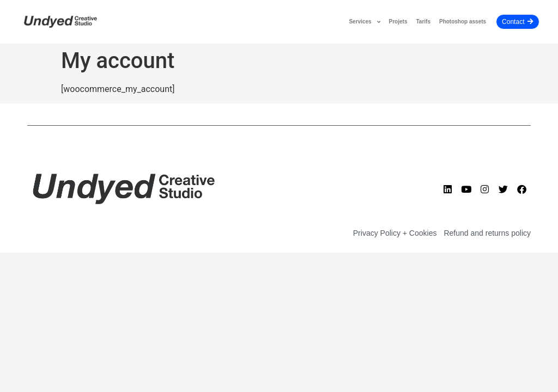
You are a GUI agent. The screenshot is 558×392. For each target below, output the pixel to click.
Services (364, 22)
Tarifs (423, 22)
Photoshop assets (463, 22)
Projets (398, 22)
